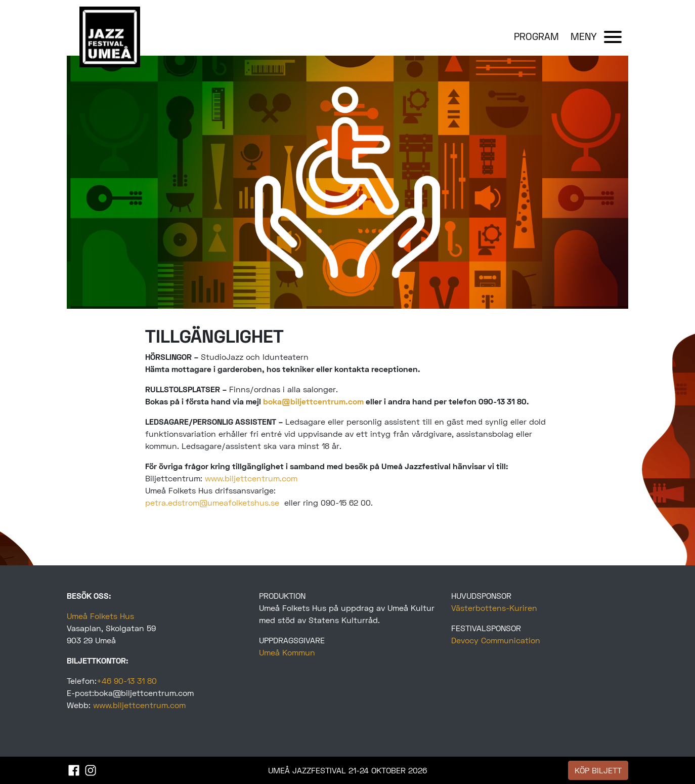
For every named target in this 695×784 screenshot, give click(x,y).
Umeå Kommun (287, 652)
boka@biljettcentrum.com (313, 401)
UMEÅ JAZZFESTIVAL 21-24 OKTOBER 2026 (348, 770)
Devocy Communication (496, 640)
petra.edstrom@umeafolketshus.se (212, 502)
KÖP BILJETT (598, 770)
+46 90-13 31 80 (127, 680)
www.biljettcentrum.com (251, 478)
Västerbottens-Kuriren (494, 608)
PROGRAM (536, 36)
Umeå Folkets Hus (100, 616)
